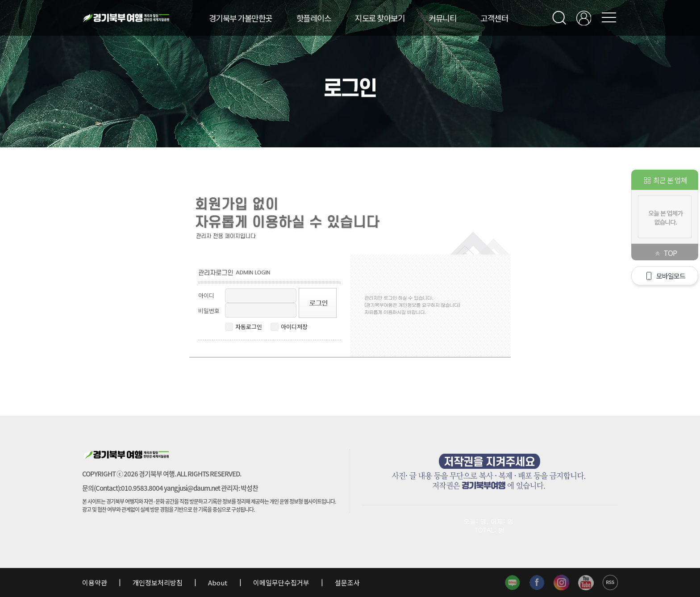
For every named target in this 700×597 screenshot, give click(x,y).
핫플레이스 (314, 18)
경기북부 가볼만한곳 (241, 18)
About (218, 582)
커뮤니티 (442, 18)
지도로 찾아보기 (380, 18)
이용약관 (95, 582)
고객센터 (494, 18)
